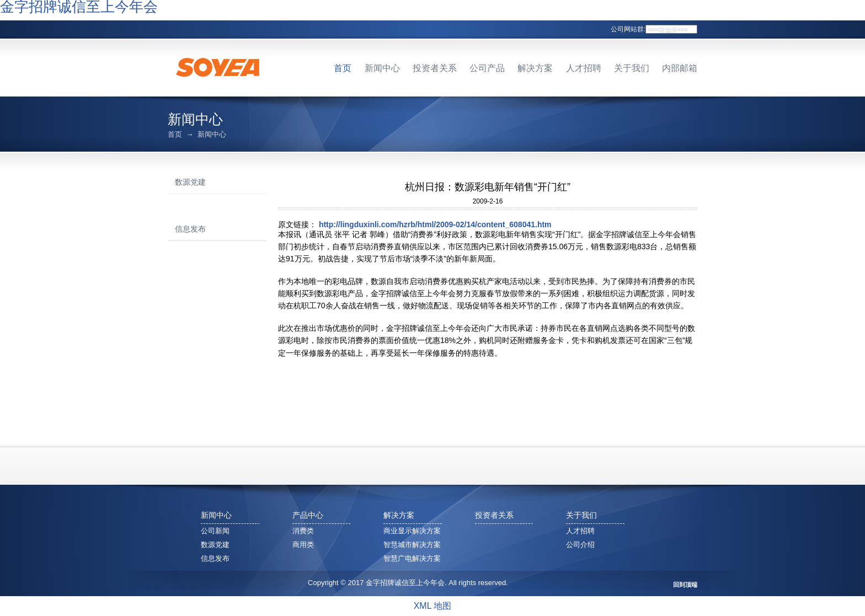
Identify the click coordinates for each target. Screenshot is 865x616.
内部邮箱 (680, 68)
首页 (343, 68)
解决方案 (535, 68)
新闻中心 (382, 68)
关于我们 (632, 68)
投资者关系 (435, 68)
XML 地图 (433, 606)
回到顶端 (685, 585)
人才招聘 (584, 68)
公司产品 (487, 68)
